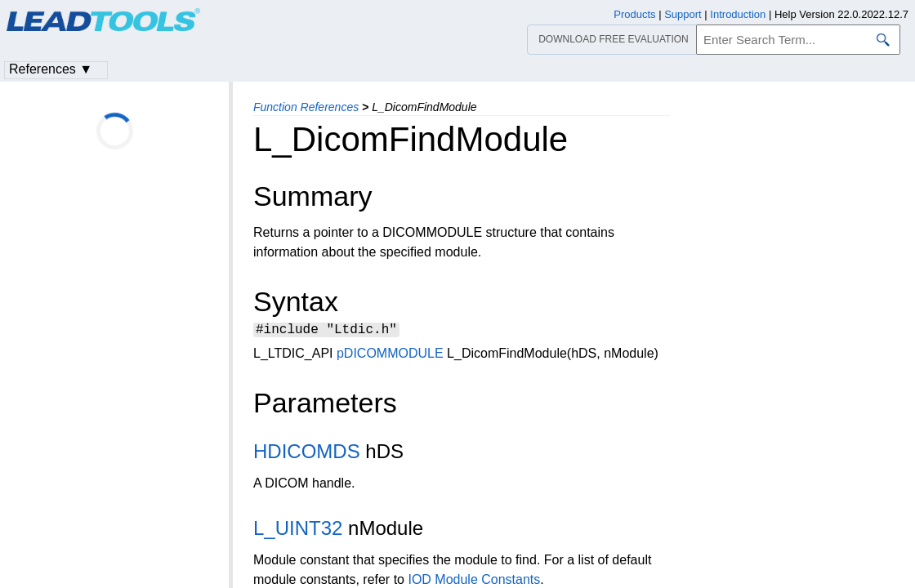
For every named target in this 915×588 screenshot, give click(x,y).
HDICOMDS (307, 454)
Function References (306, 107)
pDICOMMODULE (390, 356)
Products (634, 14)
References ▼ (51, 69)
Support (683, 14)
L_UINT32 (298, 530)
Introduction (738, 14)
